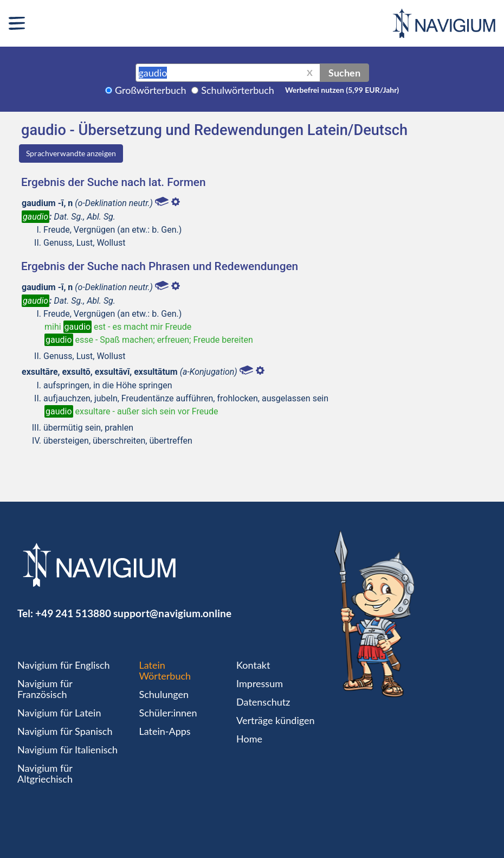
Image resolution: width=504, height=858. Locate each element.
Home (249, 739)
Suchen (344, 73)
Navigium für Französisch (45, 689)
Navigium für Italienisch (67, 750)
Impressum (260, 683)
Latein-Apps (165, 731)
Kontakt (253, 665)
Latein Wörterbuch (165, 670)
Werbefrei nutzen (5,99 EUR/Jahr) (342, 90)
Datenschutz (263, 702)
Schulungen (164, 694)
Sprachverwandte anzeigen (71, 153)
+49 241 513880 (73, 613)
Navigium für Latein (59, 713)
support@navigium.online (172, 613)
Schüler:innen (168, 713)
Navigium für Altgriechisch (45, 773)
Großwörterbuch (151, 90)
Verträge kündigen (275, 720)
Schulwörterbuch (238, 90)
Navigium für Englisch (64, 665)
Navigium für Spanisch (65, 731)
